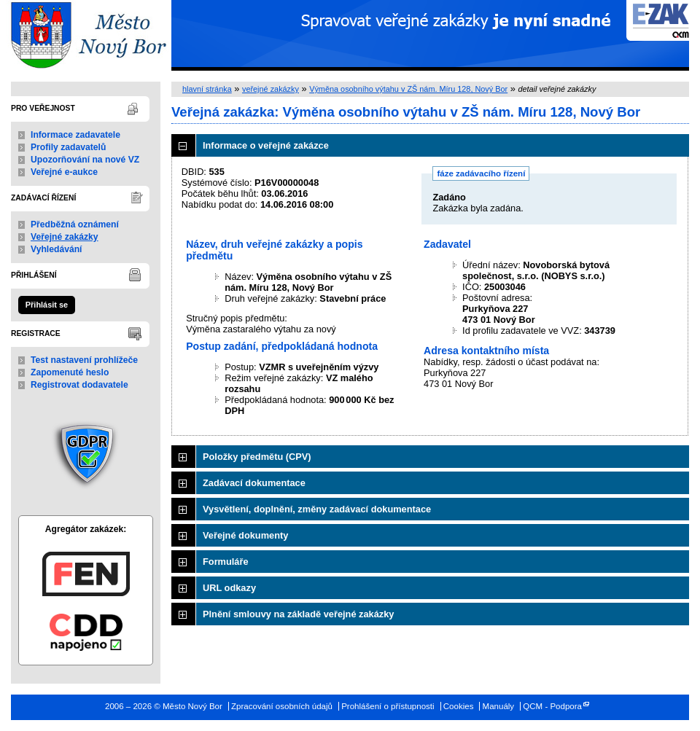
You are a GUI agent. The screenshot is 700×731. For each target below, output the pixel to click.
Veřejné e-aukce (64, 172)
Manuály (499, 706)
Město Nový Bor (86, 35)
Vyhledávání (57, 249)
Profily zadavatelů (68, 147)
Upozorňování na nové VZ (85, 160)
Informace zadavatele (75, 135)
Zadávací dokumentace (254, 483)
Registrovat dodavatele (79, 385)
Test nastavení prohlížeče (84, 360)
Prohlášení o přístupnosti (388, 706)
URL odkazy (229, 588)
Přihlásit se (47, 305)
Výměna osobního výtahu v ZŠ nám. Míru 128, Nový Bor (408, 89)
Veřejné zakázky (65, 237)
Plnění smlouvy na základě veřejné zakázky (298, 614)
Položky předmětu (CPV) (257, 457)
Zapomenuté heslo (70, 372)
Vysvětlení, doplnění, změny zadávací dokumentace (317, 509)
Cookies (459, 706)
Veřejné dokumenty (245, 535)
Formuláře (226, 562)
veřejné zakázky (271, 89)
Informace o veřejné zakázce (266, 145)
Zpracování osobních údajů (282, 706)
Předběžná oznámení (75, 224)
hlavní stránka (207, 89)
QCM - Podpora (552, 706)
